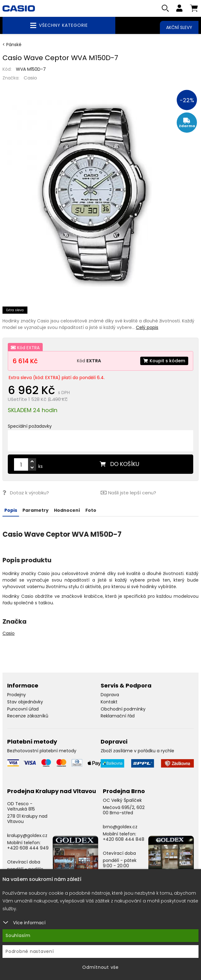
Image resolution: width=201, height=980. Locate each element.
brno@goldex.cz (120, 827)
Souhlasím (18, 935)
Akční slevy (179, 27)
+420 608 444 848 (124, 839)
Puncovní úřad (23, 709)
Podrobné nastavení (30, 951)
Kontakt (109, 702)
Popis (11, 510)
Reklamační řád (118, 716)
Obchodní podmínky (123, 709)
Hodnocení (67, 510)
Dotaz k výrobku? (26, 493)
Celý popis (147, 327)
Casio (30, 78)
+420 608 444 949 (28, 848)
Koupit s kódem (164, 361)
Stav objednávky (25, 702)
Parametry (36, 510)
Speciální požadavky (30, 426)
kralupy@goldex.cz (27, 835)
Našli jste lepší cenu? (128, 493)
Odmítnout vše (100, 967)
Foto (91, 510)
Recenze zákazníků (28, 716)
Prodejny (17, 695)
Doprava (110, 695)
